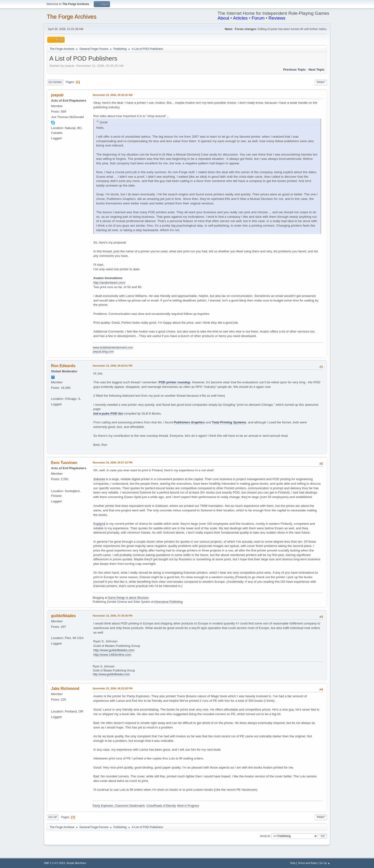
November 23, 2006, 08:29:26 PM (113, 688)
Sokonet (99, 479)
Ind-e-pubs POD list (108, 413)
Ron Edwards (63, 366)
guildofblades (63, 616)
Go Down (55, 82)
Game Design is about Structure (128, 598)
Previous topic (294, 70)
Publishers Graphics (189, 422)
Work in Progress (188, 806)
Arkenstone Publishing (168, 602)
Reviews (277, 18)
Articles (240, 18)
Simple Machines (76, 863)
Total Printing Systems (229, 422)
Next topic (317, 70)
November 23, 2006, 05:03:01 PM (113, 366)
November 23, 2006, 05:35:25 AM (113, 95)
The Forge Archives (72, 17)
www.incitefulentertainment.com (113, 348)
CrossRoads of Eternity (161, 806)
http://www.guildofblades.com (114, 650)
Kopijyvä (99, 524)
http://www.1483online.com (112, 655)
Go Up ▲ (325, 863)
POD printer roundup (174, 382)
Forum (258, 18)
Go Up (53, 817)
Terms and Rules (308, 863)
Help (293, 863)
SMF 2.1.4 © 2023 (54, 863)
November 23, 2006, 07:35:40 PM (113, 616)
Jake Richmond (65, 689)
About (223, 18)
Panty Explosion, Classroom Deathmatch (119, 806)
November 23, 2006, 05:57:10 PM (113, 463)
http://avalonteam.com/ (109, 283)
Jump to (265, 836)
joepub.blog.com (103, 352)
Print (321, 82)
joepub (57, 95)
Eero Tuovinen (64, 463)
